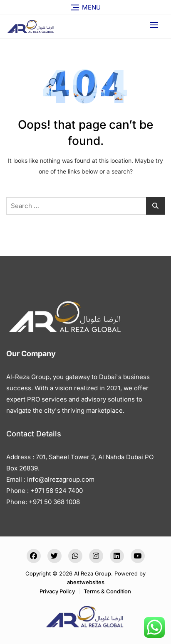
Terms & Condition (107, 591)
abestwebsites (86, 582)
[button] (156, 25)
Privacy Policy (57, 591)
